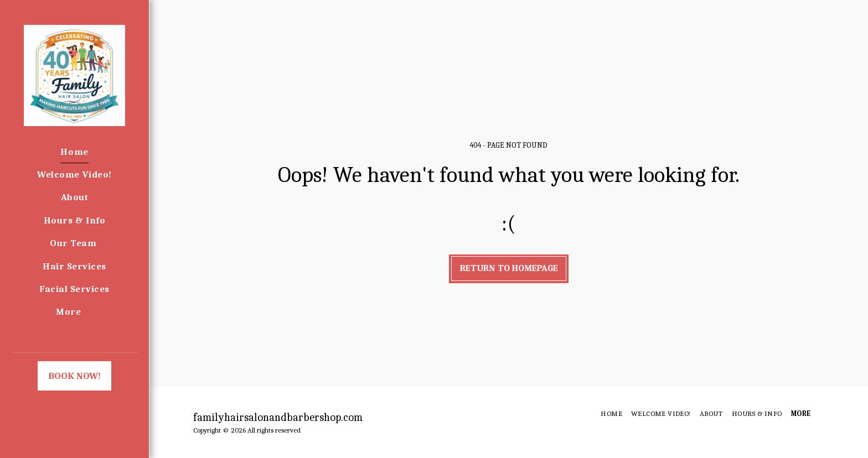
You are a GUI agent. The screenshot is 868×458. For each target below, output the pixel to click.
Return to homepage (509, 268)
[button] (46, 418)
